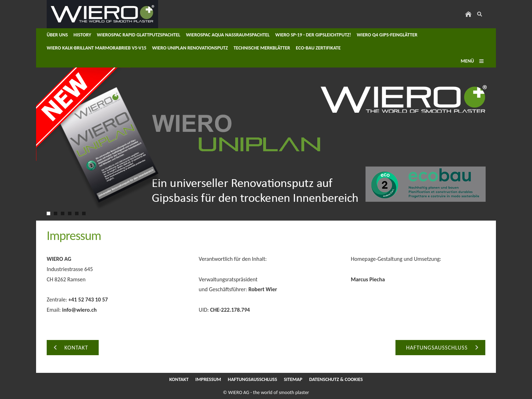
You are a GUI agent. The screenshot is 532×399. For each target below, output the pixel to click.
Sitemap (293, 379)
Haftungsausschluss (252, 379)
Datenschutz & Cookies (336, 379)
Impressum (208, 379)
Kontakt (179, 379)
